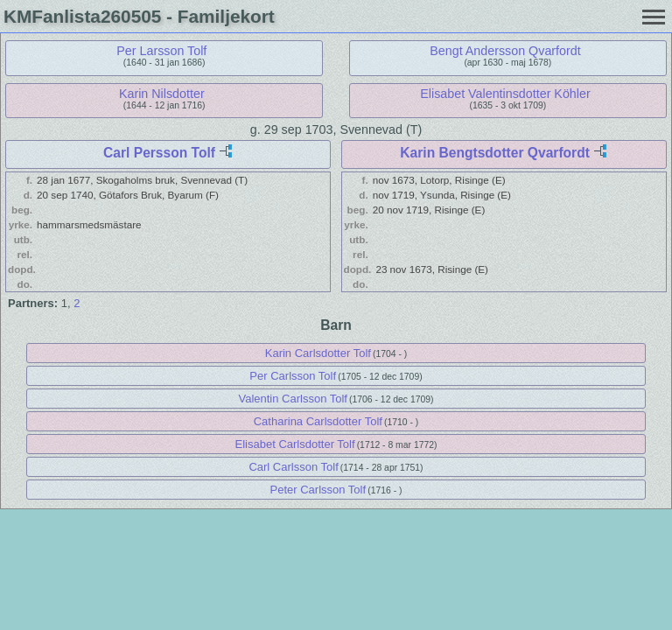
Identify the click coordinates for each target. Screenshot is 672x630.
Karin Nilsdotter (162, 94)
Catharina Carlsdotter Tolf (318, 421)
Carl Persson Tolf (159, 153)
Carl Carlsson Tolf (293, 467)
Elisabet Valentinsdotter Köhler (505, 94)
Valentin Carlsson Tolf (293, 399)
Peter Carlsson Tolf (318, 490)
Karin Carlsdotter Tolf (318, 353)
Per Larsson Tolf (161, 51)
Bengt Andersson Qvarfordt (505, 51)
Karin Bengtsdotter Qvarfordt (495, 153)
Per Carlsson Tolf (293, 376)
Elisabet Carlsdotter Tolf (295, 444)
